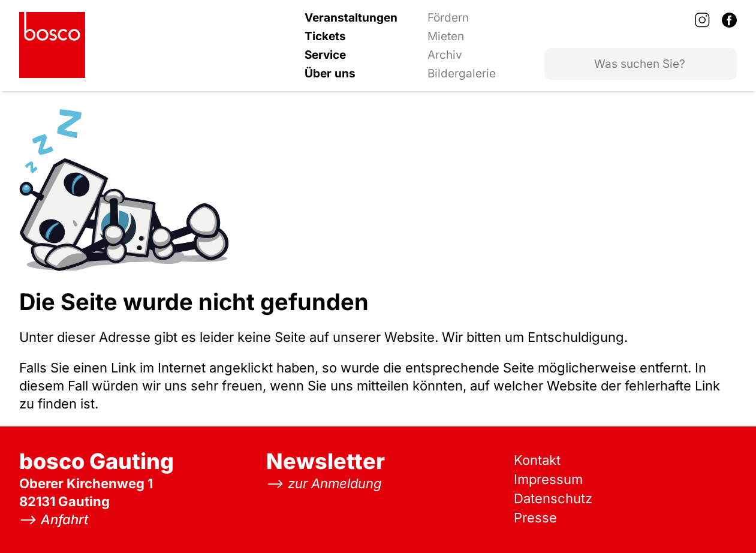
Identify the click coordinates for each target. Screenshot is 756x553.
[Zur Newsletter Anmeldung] (324, 483)
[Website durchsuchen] (641, 64)
